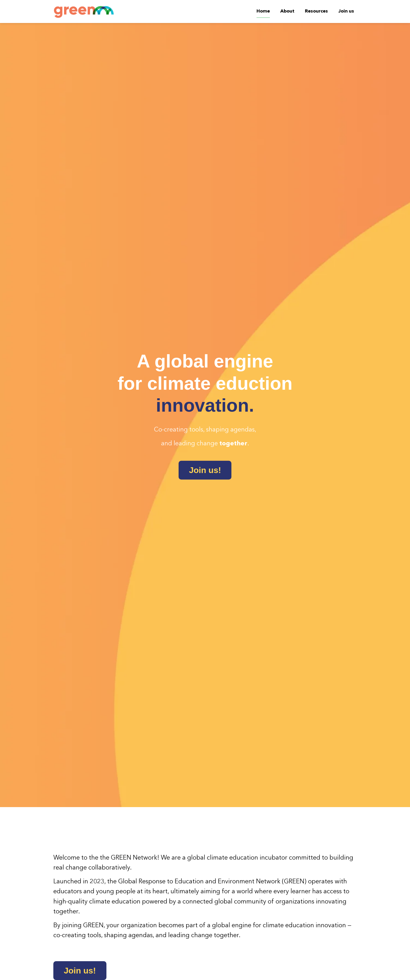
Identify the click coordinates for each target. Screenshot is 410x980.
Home (263, 11)
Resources (316, 11)
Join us (346, 11)
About (287, 11)
